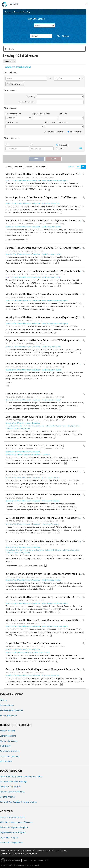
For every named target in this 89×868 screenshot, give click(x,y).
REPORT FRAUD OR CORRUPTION (25, 854)
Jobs (57, 850)
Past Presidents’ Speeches (12, 710)
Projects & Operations (10, 756)
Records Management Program (14, 827)
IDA (31, 860)
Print (71, 167)
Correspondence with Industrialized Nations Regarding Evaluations (41, 417)
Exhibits (4, 700)
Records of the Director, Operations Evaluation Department (28, 455)
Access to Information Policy (12, 817)
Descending (40, 167)
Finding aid (63, 114)
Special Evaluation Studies (51, 227)
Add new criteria (15, 84)
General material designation (57, 122)
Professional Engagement (11, 843)
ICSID (47, 860)
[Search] (44, 25)
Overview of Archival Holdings (13, 782)
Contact (64, 850)
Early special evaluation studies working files (29, 394)
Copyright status (12, 122)
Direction (29, 167)
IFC (35, 860)
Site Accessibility (28, 850)
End (32, 144)
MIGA (41, 860)
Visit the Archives (8, 797)
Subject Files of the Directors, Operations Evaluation (33, 644)
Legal (3, 850)
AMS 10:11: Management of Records (16, 822)
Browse (41, 36)
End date (18, 167)
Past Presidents (7, 705)
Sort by (8, 167)
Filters (9, 49)
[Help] (80, 148)
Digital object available (41, 114)
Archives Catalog (7, 731)
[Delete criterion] (82, 78)
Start (7, 144)
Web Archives (6, 761)
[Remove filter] (14, 61)
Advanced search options (18, 67)
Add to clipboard (84, 174)
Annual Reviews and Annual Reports (55, 180)
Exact (60, 148)
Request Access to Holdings (12, 792)
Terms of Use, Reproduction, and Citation (18, 802)
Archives (14, 4)
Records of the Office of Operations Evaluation (23, 180)
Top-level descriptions (54, 132)
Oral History (5, 746)
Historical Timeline (8, 715)
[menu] (86, 4)
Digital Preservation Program (13, 832)
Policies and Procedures (51, 203)
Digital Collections (8, 736)
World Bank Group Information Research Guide (21, 776)
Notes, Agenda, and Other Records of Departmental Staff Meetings (41, 198)
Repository (31, 96)
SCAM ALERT (6, 854)
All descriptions (75, 132)
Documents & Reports (10, 751)
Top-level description (27, 102)
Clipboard (62, 36)
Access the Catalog (22, 12)
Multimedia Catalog (9, 741)
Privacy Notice (13, 850)
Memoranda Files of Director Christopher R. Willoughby (35, 446)
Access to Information (45, 850)
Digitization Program (9, 837)
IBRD (26, 860)
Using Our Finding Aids (10, 787)
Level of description (13, 114)
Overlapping (62, 145)
